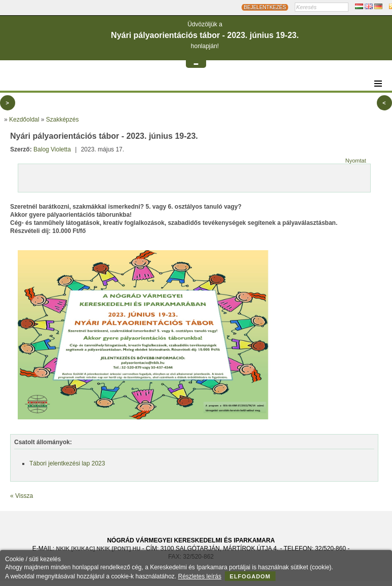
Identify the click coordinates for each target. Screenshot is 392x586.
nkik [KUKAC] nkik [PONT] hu (99, 549)
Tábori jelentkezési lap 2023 (67, 463)
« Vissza (22, 496)
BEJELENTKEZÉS (265, 7)
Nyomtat (356, 161)
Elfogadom (250, 576)
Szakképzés (63, 120)
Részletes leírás (200, 576)
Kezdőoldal (24, 120)
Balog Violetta (52, 149)
